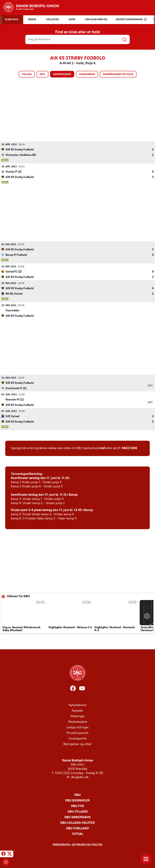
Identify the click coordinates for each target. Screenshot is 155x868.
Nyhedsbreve (77, 705)
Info (42, 74)
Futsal (78, 834)
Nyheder (77, 711)
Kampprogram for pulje (118, 74)
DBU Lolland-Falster (77, 823)
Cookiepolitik (77, 739)
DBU (77, 795)
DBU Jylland (78, 812)
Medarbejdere (78, 722)
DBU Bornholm (77, 801)
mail (102, 448)
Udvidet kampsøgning (131, 19)
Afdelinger (78, 716)
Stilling (27, 74)
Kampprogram (62, 74)
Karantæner (87, 74)
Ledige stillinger (78, 727)
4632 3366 (130, 448)
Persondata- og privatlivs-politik (77, 845)
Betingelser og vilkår (77, 744)
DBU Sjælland (77, 828)
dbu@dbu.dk (80, 777)
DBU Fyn (77, 806)
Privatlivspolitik (78, 733)
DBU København (77, 817)
